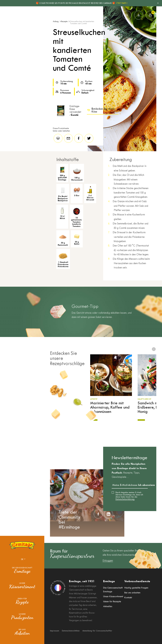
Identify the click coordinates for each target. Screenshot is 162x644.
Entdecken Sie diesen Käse (101, 110)
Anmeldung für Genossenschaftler (97, 631)
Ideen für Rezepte (112, 601)
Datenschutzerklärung (125, 499)
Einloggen (108, 561)
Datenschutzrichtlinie (71, 631)
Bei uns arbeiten (132, 592)
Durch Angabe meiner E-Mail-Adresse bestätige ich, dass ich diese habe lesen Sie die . (129, 496)
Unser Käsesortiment (113, 597)
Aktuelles (108, 605)
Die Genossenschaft (22, 570)
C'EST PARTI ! (122, 3)
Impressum (55, 631)
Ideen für (22, 601)
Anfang (56, 22)
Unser (22, 586)
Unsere (22, 617)
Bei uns (22, 632)
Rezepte (64, 22)
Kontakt (128, 597)
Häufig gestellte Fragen (136, 588)
